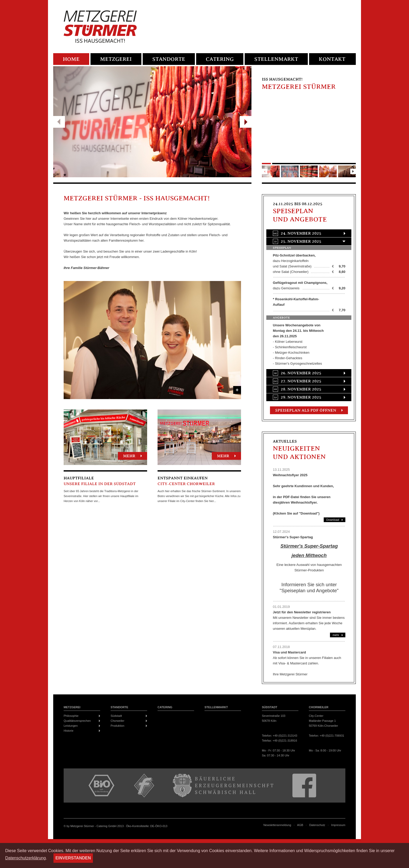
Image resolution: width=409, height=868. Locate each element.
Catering (220, 59)
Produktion (118, 726)
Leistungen (71, 726)
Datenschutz (317, 825)
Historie (68, 731)
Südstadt (116, 716)
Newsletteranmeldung (277, 825)
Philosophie (71, 716)
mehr (129, 456)
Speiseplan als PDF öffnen (306, 411)
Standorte (169, 59)
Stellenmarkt (276, 59)
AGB (300, 825)
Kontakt (332, 59)
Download (333, 520)
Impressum (338, 825)
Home (71, 59)
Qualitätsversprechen (77, 721)
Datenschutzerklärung (26, 858)
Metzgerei (116, 59)
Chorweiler (118, 721)
